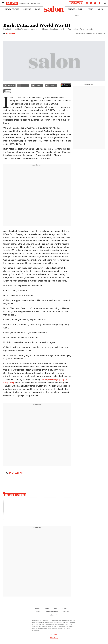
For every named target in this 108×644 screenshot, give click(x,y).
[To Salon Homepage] (54, 9)
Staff (56, 609)
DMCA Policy (54, 638)
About (47, 609)
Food (38, 9)
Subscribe (12, 3)
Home (37, 609)
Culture (27, 9)
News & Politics (12, 9)
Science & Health (76, 9)
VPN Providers (54, 635)
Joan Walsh (10, 34)
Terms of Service (52, 612)
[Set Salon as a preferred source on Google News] (66, 85)
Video (100, 9)
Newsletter (76, 3)
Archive (66, 612)
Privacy (38, 612)
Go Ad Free (54, 615)
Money (90, 9)
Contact (65, 609)
